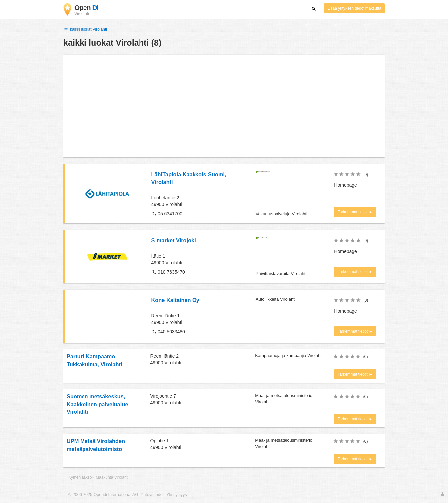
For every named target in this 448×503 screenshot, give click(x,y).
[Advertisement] (224, 106)
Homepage (345, 185)
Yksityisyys (177, 495)
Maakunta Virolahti (112, 477)
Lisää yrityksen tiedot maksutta (354, 8)
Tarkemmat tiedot (353, 212)
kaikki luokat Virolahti (85, 29)
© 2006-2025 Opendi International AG (103, 495)
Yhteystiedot (152, 495)
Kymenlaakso (80, 477)
